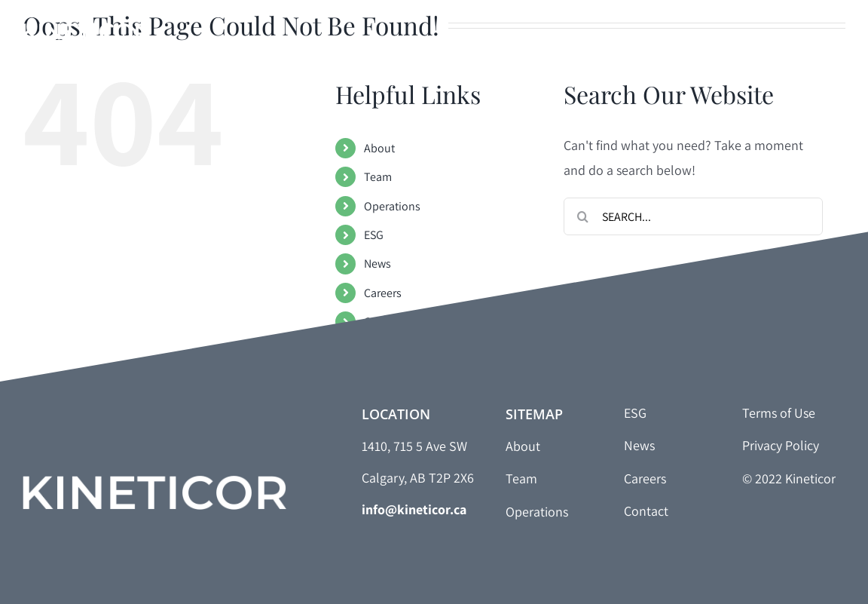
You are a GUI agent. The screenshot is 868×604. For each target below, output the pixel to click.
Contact (384, 322)
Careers (383, 293)
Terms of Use (779, 413)
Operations (392, 206)
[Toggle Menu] (834, 36)
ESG (374, 235)
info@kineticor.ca (414, 509)
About (379, 148)
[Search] (582, 216)
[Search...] (693, 216)
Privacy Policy (781, 445)
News (377, 264)
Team (378, 177)
